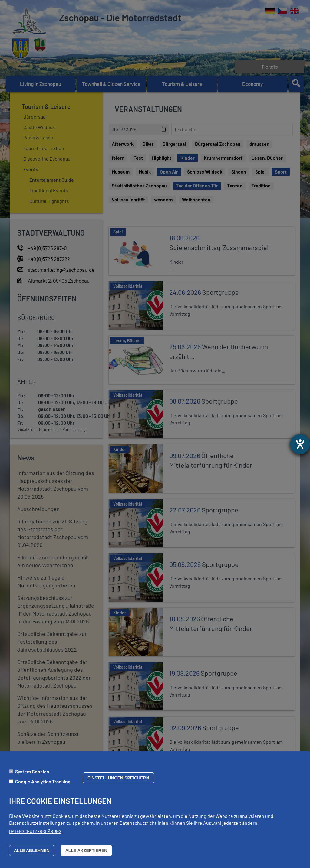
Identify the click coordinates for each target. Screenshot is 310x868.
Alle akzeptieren (86, 850)
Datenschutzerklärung (35, 831)
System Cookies (32, 771)
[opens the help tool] (300, 444)
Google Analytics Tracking (43, 781)
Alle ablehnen (32, 850)
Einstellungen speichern (118, 778)
